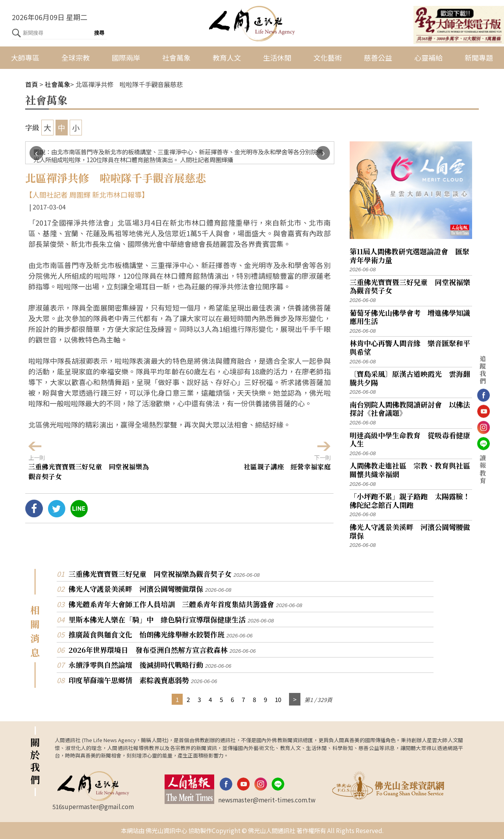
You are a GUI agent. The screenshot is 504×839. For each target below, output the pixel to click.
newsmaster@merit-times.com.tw (267, 800)
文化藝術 (328, 57)
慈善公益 (378, 57)
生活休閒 (277, 57)
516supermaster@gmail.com (93, 806)
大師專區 (25, 57)
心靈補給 (428, 57)
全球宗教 (76, 57)
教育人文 (227, 57)
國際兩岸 (126, 57)
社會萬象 (176, 57)
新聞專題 (479, 57)
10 (278, 699)
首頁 (31, 84)
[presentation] (36, 153)
